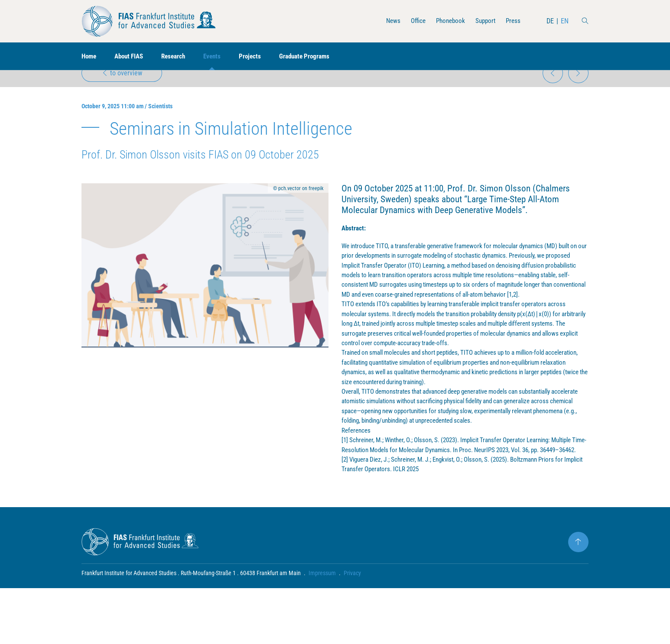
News (387, 21)
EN (565, 21)
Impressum (322, 629)
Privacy (352, 629)
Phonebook (447, 21)
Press (513, 21)
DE (550, 21)
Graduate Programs (316, 57)
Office (413, 21)
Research (179, 57)
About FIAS (132, 57)
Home (90, 57)
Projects (259, 57)
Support (484, 21)
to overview (123, 85)
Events (220, 57)
